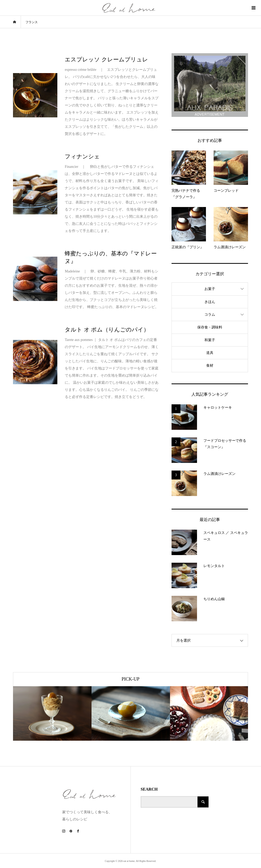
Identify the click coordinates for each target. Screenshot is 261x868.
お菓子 (210, 289)
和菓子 (210, 340)
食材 (210, 366)
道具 (210, 353)
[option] (52, 713)
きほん (210, 302)
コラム (210, 315)
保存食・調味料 (210, 327)
